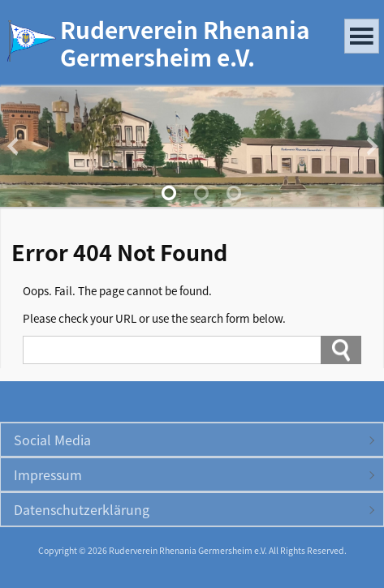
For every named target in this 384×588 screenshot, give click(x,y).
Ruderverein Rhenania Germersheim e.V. (185, 43)
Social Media (52, 440)
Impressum (48, 474)
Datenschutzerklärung (82, 509)
